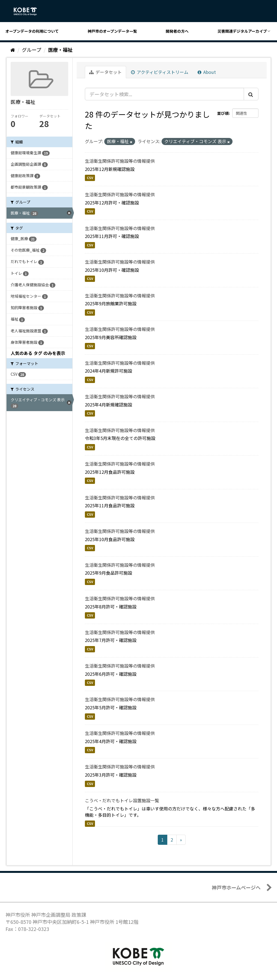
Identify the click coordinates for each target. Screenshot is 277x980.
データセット (105, 72)
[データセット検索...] (164, 94)
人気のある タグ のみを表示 (38, 353)
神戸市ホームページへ (236, 887)
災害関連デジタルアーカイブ (242, 31)
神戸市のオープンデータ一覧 (112, 31)
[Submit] (251, 94)
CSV (90, 178)
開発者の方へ (177, 31)
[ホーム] (13, 50)
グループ (32, 50)
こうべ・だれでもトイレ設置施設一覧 (122, 800)
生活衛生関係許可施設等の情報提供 (120, 161)
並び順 (223, 113)
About (207, 72)
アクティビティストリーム (160, 72)
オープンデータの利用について (32, 31)
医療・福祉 (60, 50)
